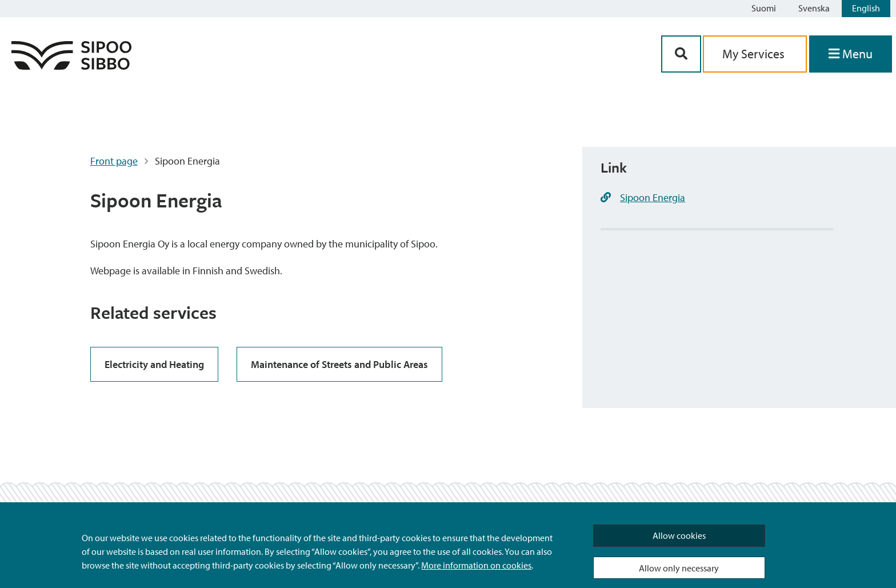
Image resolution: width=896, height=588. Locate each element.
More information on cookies (476, 565)
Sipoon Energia (653, 197)
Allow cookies (679, 535)
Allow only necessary (679, 568)
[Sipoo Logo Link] (71, 66)
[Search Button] (681, 54)
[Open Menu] (851, 54)
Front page (114, 161)
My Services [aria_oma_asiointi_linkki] (755, 54)
